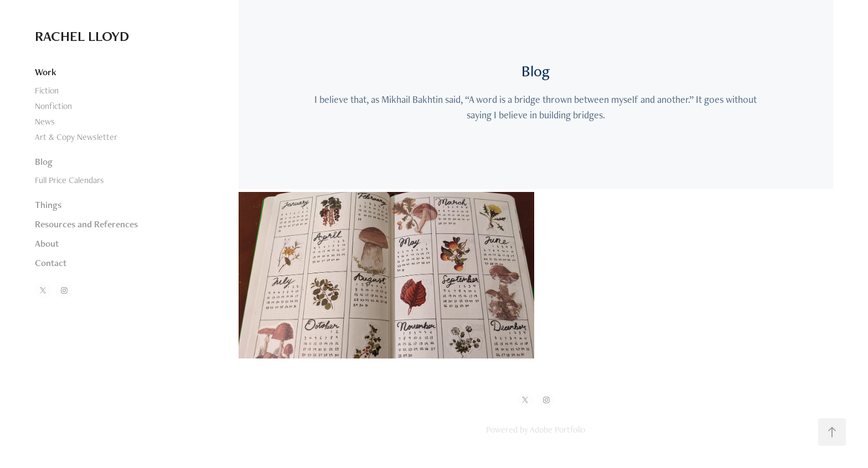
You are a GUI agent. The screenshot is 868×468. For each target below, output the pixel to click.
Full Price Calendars (69, 180)
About (47, 243)
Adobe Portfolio (557, 430)
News (45, 121)
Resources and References (86, 224)
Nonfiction (53, 106)
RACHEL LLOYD (82, 36)
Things (48, 205)
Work (46, 72)
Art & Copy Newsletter (76, 137)
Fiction (47, 90)
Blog (44, 162)
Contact (51, 263)
